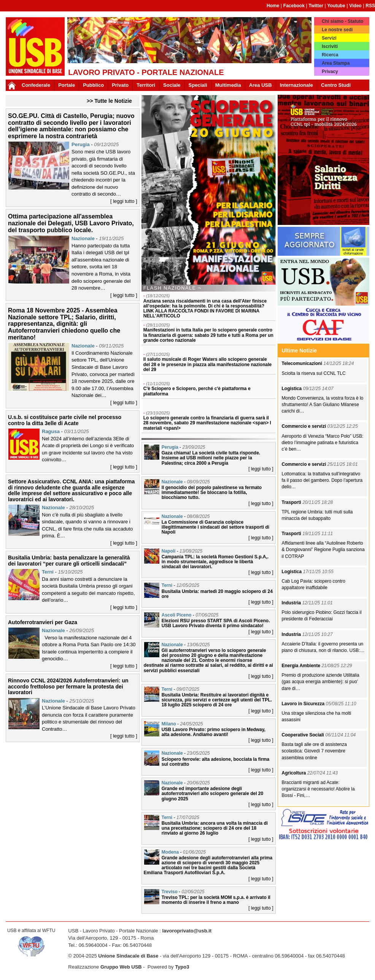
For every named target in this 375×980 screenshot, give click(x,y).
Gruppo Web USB (121, 967)
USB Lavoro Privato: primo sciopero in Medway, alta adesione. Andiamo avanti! (214, 732)
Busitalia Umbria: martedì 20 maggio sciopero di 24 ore (217, 594)
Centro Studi (336, 85)
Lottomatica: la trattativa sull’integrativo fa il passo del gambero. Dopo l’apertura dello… (322, 480)
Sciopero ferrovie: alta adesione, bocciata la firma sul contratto (215, 762)
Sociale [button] (172, 85)
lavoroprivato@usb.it (187, 931)
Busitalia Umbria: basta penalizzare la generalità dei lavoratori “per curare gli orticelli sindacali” (69, 560)
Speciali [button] (198, 85)
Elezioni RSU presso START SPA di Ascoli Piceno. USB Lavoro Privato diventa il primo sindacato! (216, 623)
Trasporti (292, 502)
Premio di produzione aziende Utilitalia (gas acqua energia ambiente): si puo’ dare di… (321, 682)
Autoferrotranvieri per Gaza (43, 622)
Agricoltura (295, 773)
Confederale (36, 85)
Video (355, 6)
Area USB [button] (261, 85)
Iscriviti (330, 46)
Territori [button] (146, 85)
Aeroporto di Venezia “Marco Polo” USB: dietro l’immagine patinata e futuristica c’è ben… (323, 443)
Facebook (294, 6)
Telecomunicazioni (303, 363)
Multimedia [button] (228, 85)
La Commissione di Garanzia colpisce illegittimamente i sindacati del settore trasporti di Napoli (215, 527)
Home (273, 6)
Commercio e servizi (305, 426)
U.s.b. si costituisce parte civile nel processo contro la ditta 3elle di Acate (65, 420)
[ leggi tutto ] (124, 201)
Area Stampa (336, 63)
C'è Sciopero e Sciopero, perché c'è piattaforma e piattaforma (197, 391)
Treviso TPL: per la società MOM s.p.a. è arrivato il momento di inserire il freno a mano (216, 900)
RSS (370, 6)
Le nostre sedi (337, 30)
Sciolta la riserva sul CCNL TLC (314, 373)
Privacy (330, 72)
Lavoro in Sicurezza (304, 704)
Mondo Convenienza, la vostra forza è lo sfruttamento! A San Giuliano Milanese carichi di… (323, 405)
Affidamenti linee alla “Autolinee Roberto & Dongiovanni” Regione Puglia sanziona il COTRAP (323, 550)
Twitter (316, 6)
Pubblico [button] (93, 85)
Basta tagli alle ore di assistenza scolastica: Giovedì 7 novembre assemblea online (314, 751)
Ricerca (330, 55)
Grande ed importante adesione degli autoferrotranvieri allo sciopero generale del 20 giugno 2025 (212, 794)
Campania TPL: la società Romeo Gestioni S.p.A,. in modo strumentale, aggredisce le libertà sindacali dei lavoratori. (215, 562)
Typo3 (182, 967)
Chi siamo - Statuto (342, 21)
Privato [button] (120, 85)
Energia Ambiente (302, 666)
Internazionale (296, 85)
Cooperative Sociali (304, 735)
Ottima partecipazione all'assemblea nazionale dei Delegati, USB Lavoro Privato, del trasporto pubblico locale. (71, 223)
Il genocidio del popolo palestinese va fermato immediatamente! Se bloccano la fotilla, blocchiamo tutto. (212, 492)
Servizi (329, 38)
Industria (292, 603)
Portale (67, 85)
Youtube (336, 6)
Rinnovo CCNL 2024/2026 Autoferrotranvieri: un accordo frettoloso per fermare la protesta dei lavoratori (68, 686)
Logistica (292, 389)
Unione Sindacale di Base (128, 956)
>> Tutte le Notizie (109, 101)
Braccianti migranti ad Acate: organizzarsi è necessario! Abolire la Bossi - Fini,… (318, 789)
